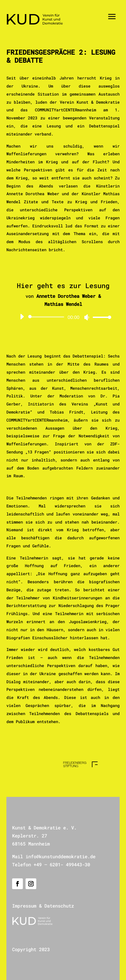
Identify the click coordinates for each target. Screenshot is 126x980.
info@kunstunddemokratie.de (60, 856)
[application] (63, 317)
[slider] (47, 317)
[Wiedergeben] (22, 317)
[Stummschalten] (87, 317)
